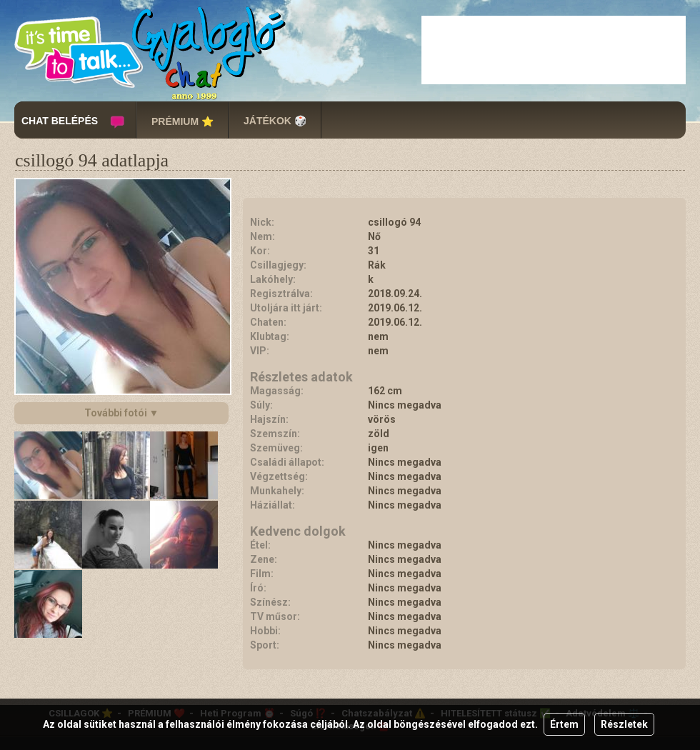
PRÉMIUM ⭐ (182, 121)
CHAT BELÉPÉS (60, 121)
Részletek (624, 724)
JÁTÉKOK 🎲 (275, 121)
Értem (564, 724)
